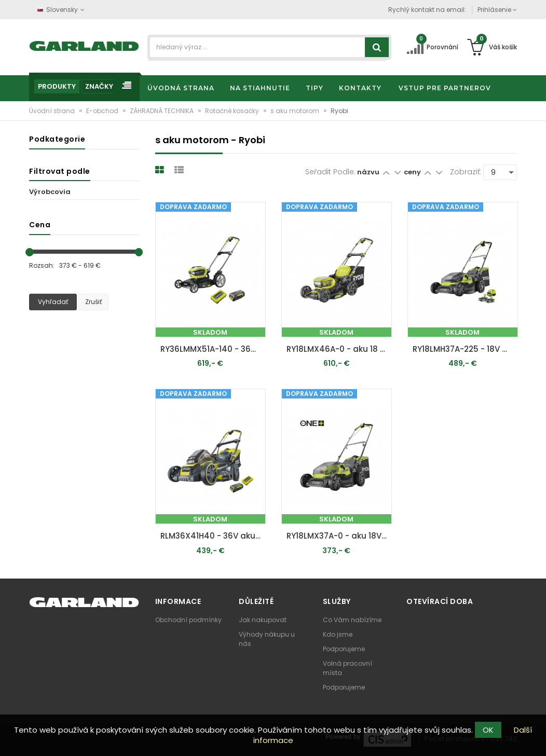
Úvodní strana (53, 111)
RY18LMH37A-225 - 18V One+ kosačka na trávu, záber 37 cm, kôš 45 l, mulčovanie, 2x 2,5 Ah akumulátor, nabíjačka (465, 349)
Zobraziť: (466, 172)
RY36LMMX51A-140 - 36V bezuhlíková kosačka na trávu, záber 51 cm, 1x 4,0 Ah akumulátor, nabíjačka (213, 349)
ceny (413, 172)
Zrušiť (93, 302)
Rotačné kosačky (233, 111)
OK (488, 730)
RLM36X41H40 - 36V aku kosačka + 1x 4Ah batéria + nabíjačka (213, 536)
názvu (368, 172)
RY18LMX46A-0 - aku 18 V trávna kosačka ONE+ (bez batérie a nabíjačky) (339, 349)
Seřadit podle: (330, 172)
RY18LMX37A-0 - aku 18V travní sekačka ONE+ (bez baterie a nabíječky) (339, 536)
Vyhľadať (53, 302)
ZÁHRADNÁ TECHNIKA (162, 111)
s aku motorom (296, 111)
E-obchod (103, 111)
